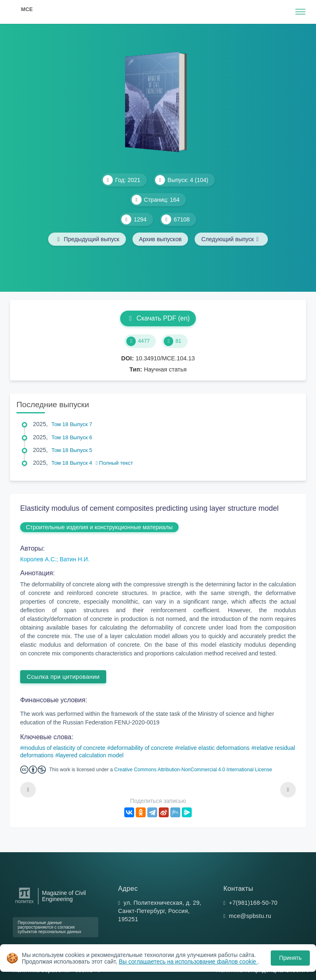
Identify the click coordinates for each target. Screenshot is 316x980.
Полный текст (115, 463)
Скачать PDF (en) (158, 318)
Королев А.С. (38, 559)
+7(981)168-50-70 (253, 903)
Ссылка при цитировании (63, 677)
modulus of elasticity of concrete (64, 748)
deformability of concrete (142, 748)
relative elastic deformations (214, 748)
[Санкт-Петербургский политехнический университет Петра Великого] (24, 903)
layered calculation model (91, 755)
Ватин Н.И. (75, 559)
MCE (27, 9)
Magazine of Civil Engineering (64, 896)
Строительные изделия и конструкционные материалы (99, 527)
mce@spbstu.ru (250, 916)
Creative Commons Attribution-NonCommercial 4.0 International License (193, 770)
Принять (290, 958)
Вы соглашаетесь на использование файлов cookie (188, 962)
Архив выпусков (160, 239)
